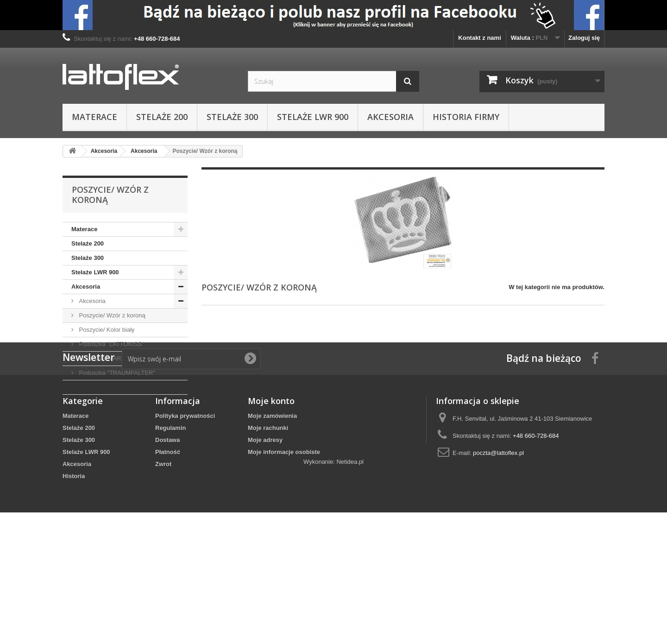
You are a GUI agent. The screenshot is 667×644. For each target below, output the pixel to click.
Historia (82, 387)
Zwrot (163, 553)
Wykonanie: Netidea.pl (333, 593)
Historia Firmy (466, 117)
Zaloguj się (584, 38)
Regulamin (170, 517)
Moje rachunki (268, 517)
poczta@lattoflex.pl (498, 542)
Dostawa (167, 529)
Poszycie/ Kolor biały (106, 330)
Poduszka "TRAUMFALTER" (116, 373)
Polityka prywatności (185, 505)
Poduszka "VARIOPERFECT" (118, 358)
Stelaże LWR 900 (313, 117)
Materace (94, 117)
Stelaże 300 (232, 117)
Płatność (168, 541)
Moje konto (271, 490)
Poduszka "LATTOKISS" (111, 344)
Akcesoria (390, 117)
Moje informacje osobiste (284, 541)
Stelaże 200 (162, 117)
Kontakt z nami (479, 38)
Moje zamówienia (272, 505)
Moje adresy (265, 529)
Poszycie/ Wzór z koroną (111, 315)
